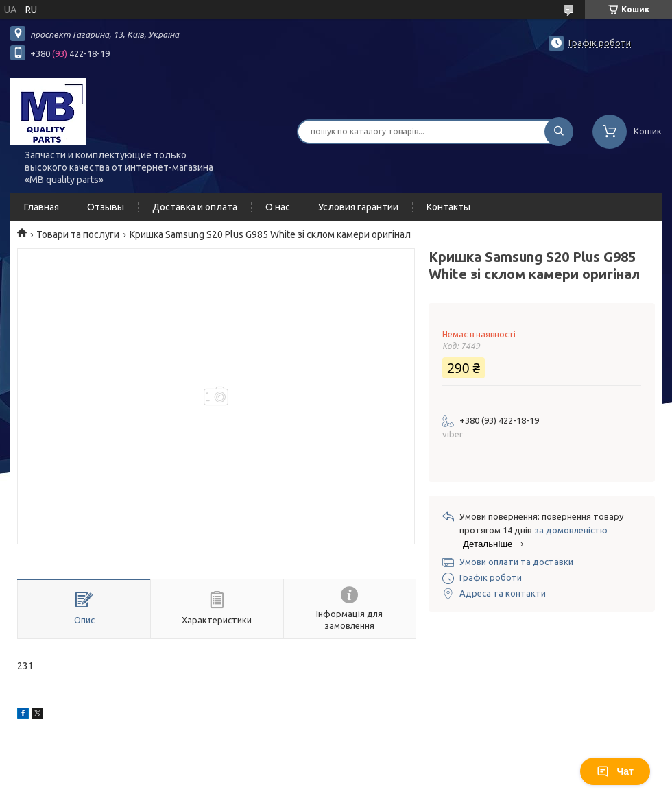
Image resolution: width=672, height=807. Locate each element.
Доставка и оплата (195, 207)
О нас (278, 207)
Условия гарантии (358, 207)
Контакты (448, 207)
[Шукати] (559, 132)
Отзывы (106, 207)
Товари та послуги (78, 234)
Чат (615, 771)
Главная (41, 207)
